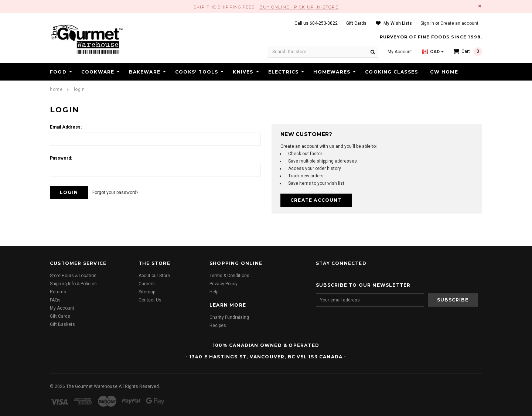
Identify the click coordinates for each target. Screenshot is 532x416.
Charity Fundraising (229, 317)
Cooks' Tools (197, 72)
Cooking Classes (391, 72)
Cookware (98, 72)
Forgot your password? (115, 192)
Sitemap (147, 292)
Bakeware (145, 72)
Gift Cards (60, 316)
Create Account (316, 200)
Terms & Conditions (229, 276)
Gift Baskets (62, 324)
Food (58, 72)
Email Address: (66, 127)
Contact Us (150, 300)
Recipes (218, 325)
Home (56, 89)
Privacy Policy (224, 284)
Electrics (284, 72)
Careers (147, 284)
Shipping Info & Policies (73, 284)
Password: (61, 158)
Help (214, 292)
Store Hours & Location (73, 276)
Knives (243, 72)
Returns (58, 292)
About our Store (154, 276)
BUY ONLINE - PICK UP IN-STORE (299, 7)
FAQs (55, 300)
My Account (62, 308)
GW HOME (444, 72)
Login (79, 89)
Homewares (332, 72)
